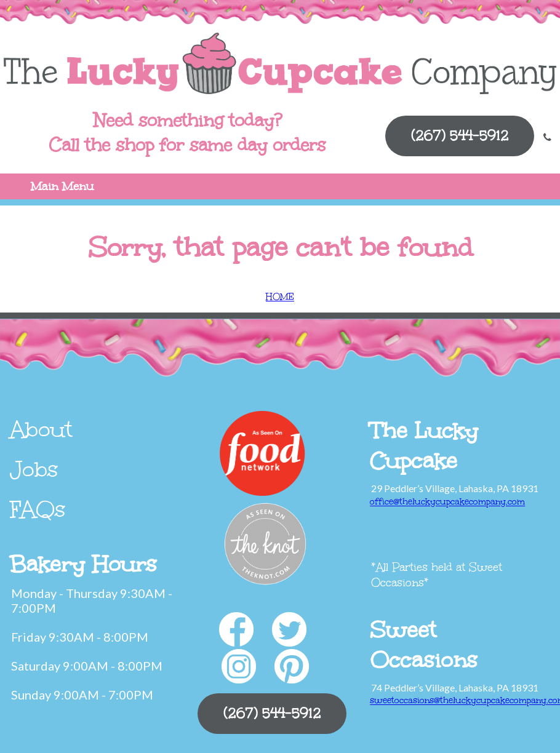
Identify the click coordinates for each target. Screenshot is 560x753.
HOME (280, 297)
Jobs (34, 469)
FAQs (38, 509)
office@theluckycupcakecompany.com (447, 502)
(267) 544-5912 (460, 136)
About (41, 429)
